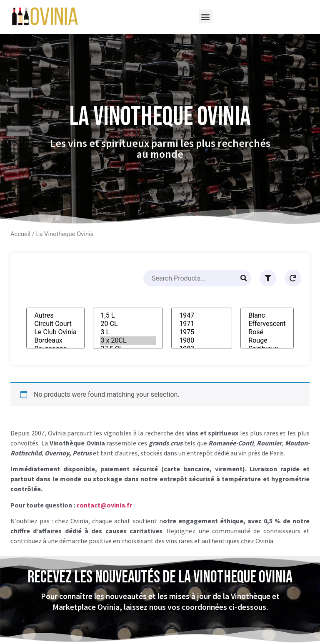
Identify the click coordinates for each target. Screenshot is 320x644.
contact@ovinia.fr (104, 505)
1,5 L (128, 316)
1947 (202, 316)
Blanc (267, 316)
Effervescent (267, 324)
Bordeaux (55, 341)
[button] (206, 16)
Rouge (267, 341)
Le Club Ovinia (55, 332)
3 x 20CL (128, 341)
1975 (202, 332)
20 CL (128, 324)
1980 (202, 341)
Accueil (20, 234)
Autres (55, 316)
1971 (202, 324)
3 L (128, 332)
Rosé (267, 332)
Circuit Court (55, 324)
